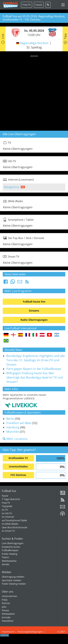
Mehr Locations (15, 439)
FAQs (5, 600)
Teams (5, 557)
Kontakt (6, 617)
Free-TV (27, 5)
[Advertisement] (34, 92)
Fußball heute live (34, 302)
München (13, 432)
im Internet (8, 517)
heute (5, 496)
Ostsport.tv (11, 187)
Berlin (10, 419)
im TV (5, 510)
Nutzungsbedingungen (30, 632)
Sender (6, 564)
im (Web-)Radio (10, 524)
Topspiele (7, 506)
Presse (5, 610)
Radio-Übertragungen (34, 320)
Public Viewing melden (14, 584)
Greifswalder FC (18, 458)
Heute (39, 5)
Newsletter (8, 621)
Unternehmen (9, 596)
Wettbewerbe (9, 561)
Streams (34, 311)
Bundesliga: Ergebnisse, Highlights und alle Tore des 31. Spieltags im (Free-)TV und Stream (36, 360)
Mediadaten (8, 614)
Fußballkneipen (10, 550)
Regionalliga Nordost (34, 43)
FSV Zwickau (18, 475)
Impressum (8, 632)
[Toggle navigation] (63, 5)
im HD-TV (7, 513)
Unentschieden (18, 466)
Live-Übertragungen (13, 543)
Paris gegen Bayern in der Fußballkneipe (34, 369)
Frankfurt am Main (19, 423)
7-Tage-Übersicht (11, 499)
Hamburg (13, 427)
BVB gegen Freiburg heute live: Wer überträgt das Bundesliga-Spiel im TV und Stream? (35, 377)
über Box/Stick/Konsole (15, 527)
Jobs (4, 607)
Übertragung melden (13, 577)
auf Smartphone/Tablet (14, 520)
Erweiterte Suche (11, 547)
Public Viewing (10, 554)
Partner (6, 603)
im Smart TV (8, 531)
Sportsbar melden (12, 580)
